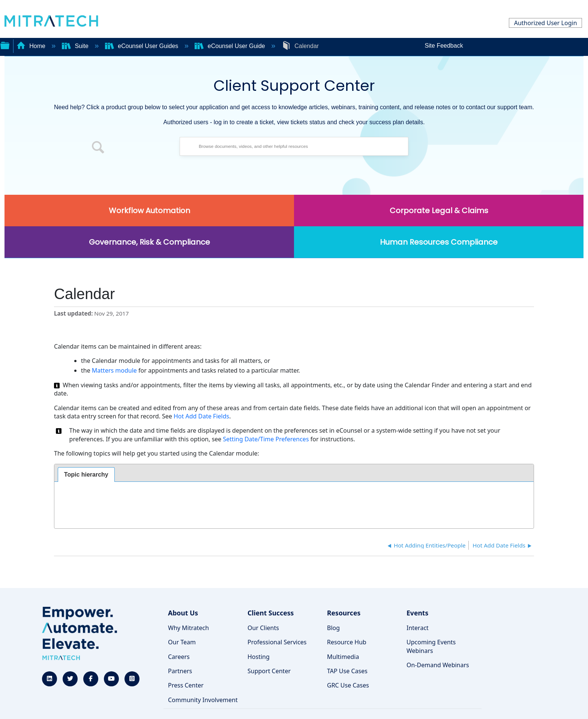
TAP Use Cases (347, 671)
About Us (183, 613)
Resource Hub (347, 642)
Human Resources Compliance (439, 242)
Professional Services (277, 642)
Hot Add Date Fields (201, 416)
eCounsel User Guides (142, 46)
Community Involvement (203, 700)
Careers (179, 657)
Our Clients (263, 628)
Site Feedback (444, 46)
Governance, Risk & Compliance (149, 242)
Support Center (269, 671)
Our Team (182, 642)
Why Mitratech (188, 628)
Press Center (186, 685)
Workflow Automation (149, 211)
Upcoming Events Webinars (431, 646)
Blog (333, 628)
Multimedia (343, 657)
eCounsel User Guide (231, 46)
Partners (180, 671)
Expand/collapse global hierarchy (5, 45)
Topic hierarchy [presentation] (86, 475)
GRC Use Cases (348, 685)
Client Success (271, 613)
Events (417, 613)
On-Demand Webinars (438, 665)
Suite (76, 46)
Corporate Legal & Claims (439, 211)
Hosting (259, 657)
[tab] (86, 475)
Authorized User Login (546, 23)
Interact (418, 628)
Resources (344, 613)
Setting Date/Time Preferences (267, 439)
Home (32, 46)
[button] (98, 148)
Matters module (114, 370)
